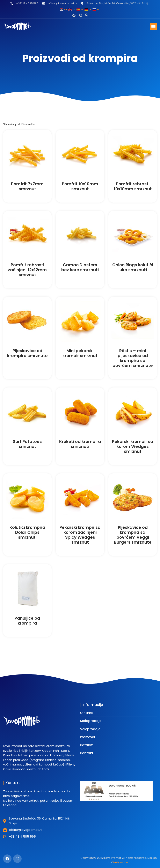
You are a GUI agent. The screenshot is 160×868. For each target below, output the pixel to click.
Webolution (120, 862)
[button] (87, 15)
